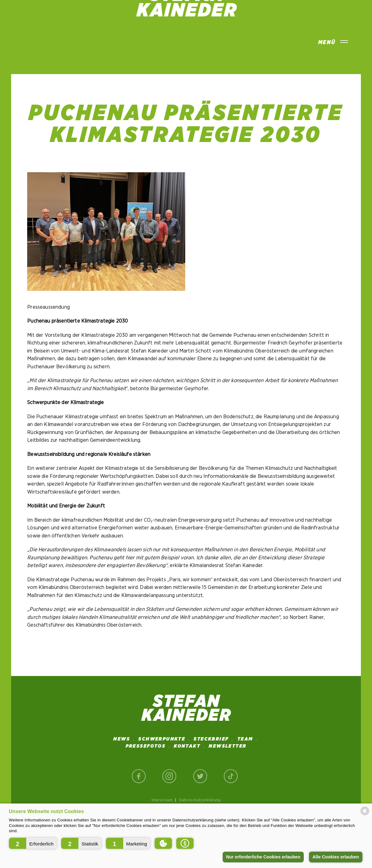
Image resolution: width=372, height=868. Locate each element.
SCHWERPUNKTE (162, 739)
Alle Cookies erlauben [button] (336, 857)
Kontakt (187, 746)
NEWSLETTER (228, 746)
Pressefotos (146, 746)
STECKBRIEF (211, 739)
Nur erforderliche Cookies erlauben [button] (263, 857)
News (122, 739)
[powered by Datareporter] (365, 815)
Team (245, 739)
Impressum (162, 800)
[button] (33, 843)
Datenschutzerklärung (200, 800)
